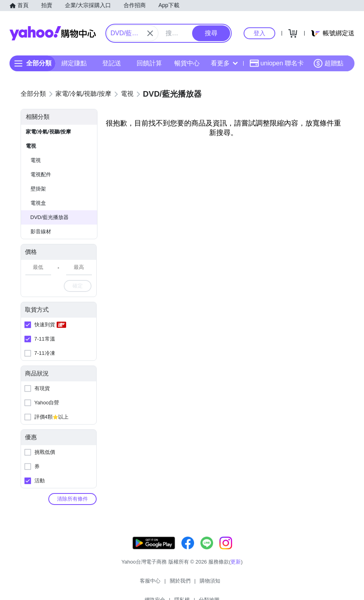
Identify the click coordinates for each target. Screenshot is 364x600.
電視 (31, 146)
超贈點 (328, 63)
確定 (78, 286)
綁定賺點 (74, 63)
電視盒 (38, 203)
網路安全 (200, 584)
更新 (236, 570)
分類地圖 (254, 584)
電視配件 (41, 174)
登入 (259, 33)
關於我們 (140, 584)
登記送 (112, 63)
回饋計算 (149, 63)
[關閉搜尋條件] (150, 33)
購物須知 (170, 584)
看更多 (224, 63)
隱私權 (227, 584)
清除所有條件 (72, 499)
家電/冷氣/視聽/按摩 (49, 132)
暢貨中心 (187, 63)
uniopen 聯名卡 (277, 63)
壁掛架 (38, 189)
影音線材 (41, 231)
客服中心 (110, 584)
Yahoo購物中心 (53, 33)
